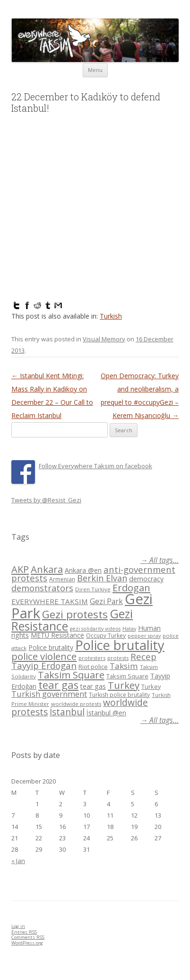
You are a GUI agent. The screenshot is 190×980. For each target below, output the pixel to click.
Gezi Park (106, 601)
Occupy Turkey (106, 636)
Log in (18, 926)
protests (118, 658)
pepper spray (144, 636)
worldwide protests (76, 704)
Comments (28, 937)
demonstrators (42, 588)
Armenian (62, 579)
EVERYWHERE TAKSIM (50, 601)
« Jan (18, 861)
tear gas (58, 685)
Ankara (47, 569)
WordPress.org (27, 943)
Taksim (124, 666)
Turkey (124, 685)
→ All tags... (160, 560)
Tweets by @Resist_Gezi (46, 500)
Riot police (93, 667)
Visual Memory (104, 339)
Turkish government (49, 694)
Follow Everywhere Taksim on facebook (95, 466)
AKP (20, 569)
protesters (92, 658)
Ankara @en (83, 570)
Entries (24, 932)
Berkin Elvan (102, 578)
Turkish (111, 316)
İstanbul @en (106, 713)
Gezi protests (75, 614)
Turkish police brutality (119, 695)
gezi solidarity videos (95, 629)
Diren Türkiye (93, 589)
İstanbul (67, 712)
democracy (146, 579)
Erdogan (131, 588)
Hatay (129, 629)
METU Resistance (57, 635)
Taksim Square (71, 675)
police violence (44, 656)
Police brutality (51, 647)
